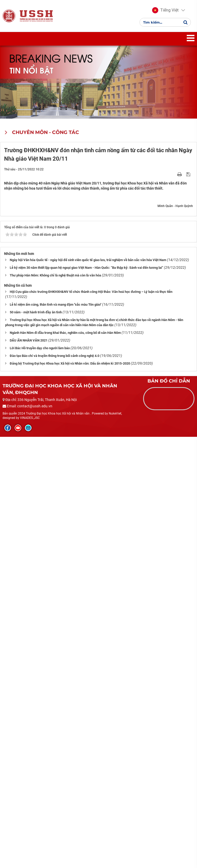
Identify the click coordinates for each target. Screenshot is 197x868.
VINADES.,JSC (30, 849)
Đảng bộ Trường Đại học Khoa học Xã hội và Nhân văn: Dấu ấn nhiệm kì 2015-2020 (70, 794)
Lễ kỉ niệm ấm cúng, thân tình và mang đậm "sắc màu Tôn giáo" (56, 735)
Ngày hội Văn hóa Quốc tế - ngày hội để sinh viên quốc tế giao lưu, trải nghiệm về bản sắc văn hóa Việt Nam (88, 691)
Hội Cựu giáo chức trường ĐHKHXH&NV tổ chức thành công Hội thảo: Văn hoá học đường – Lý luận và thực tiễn (91, 723)
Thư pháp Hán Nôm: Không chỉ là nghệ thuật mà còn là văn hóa (55, 706)
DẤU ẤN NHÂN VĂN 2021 (29, 771)
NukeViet (115, 844)
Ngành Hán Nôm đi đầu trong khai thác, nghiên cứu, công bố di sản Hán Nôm (65, 764)
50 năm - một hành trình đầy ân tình (36, 743)
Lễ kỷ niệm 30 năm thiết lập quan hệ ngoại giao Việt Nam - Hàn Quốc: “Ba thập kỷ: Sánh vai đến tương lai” (86, 699)
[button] (165, 10)
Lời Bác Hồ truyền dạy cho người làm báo (40, 779)
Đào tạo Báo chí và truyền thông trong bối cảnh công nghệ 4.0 (55, 787)
